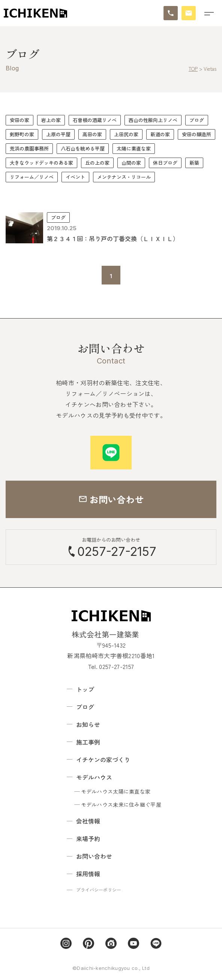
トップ (85, 689)
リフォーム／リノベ (32, 177)
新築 (194, 163)
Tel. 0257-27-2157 (111, 666)
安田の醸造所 (196, 134)
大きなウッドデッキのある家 (41, 163)
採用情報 (88, 874)
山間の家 (131, 163)
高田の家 (92, 134)
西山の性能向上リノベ (153, 120)
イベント (75, 177)
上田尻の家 (126, 134)
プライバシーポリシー (99, 890)
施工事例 (88, 742)
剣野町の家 (22, 134)
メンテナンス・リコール (124, 177)
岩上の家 (51, 120)
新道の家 (160, 134)
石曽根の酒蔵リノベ (95, 120)
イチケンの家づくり (103, 760)
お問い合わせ (94, 856)
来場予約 (88, 839)
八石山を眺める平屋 (83, 148)
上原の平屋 (58, 134)
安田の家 (19, 120)
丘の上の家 (97, 163)
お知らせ (88, 724)
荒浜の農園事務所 (29, 148)
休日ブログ (165, 163)
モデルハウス (94, 777)
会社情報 (88, 821)
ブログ (197, 120)
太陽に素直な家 (134, 148)
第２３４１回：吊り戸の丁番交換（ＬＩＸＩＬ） (113, 238)
